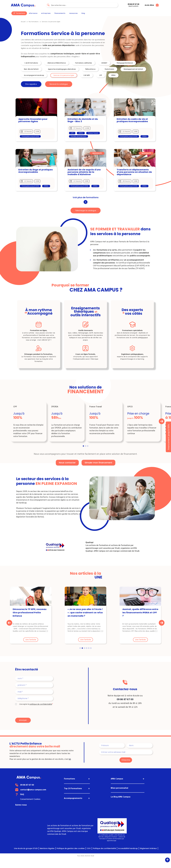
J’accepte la (36, 704)
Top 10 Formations (73, 788)
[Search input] (84, 5)
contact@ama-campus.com (42, 790)
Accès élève (149, 5)
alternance (33, 13)
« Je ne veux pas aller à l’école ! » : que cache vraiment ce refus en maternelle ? (85, 613)
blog (83, 13)
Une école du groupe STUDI (26, 848)
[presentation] (33, 712)
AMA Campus (117, 779)
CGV (89, 848)
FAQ (31, 794)
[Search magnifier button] (48, 5)
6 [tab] (91, 648)
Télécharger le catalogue (86, 211)
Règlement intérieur (148, 848)
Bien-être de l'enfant (31, 69)
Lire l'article (31, 640)
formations (21, 13)
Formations (69, 779)
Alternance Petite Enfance (57, 63)
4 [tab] (87, 648)
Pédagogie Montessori (125, 63)
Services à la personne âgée (64, 75)
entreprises (46, 13)
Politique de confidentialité (104, 848)
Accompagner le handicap (34, 75)
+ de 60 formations (31, 63)
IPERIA (113, 75)
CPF (101, 75)
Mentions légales (47, 848)
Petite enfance (90, 69)
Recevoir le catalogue (59, 84)
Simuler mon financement (98, 463)
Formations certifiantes (84, 63)
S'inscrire (126, 760)
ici (70, 759)
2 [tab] (86, 446)
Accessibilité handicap (128, 848)
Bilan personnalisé (120, 788)
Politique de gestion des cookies (71, 848)
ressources (73, 13)
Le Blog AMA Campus (121, 797)
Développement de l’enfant (133, 69)
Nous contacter (67, 463)
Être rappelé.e (31, 84)
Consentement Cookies (39, 799)
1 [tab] (83, 446)
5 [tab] (89, 648)
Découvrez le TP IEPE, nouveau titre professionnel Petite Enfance (30, 613)
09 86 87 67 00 (125, 699)
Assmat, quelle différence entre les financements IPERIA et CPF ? (140, 613)
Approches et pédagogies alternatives (62, 69)
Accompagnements (73, 798)
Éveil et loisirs (109, 69)
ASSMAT (104, 63)
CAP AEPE (87, 75)
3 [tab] (88, 446)
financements (60, 13)
